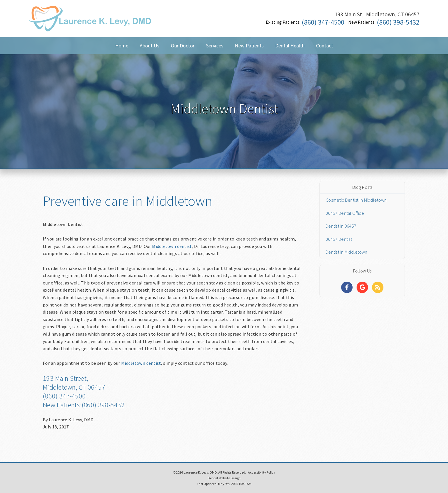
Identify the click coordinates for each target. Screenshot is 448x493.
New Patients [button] (249, 46)
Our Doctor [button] (183, 46)
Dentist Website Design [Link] (224, 478)
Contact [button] (325, 46)
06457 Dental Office (345, 213)
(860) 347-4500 (64, 396)
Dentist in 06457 (341, 226)
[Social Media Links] (347, 287)
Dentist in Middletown (346, 252)
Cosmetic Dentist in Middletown (356, 200)
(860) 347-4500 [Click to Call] (323, 22)
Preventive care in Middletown (128, 201)
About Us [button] (150, 46)
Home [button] (122, 46)
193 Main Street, (65, 378)
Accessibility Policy (262, 472)
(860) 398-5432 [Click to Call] (398, 22)
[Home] (90, 24)
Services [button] (215, 46)
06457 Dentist (339, 239)
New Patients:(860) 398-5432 (84, 405)
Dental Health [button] (290, 46)
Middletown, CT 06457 (74, 387)
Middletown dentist (172, 246)
